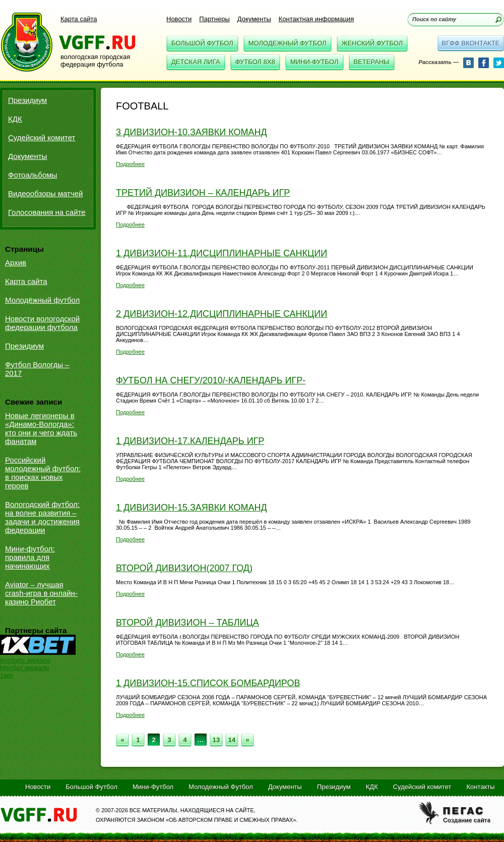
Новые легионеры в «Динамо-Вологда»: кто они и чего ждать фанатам (41, 428)
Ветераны (372, 62)
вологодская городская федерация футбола (95, 61)
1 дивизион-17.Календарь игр (190, 441)
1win (7, 675)
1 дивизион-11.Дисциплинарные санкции (222, 253)
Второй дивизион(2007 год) (184, 568)
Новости (179, 19)
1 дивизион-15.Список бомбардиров (208, 683)
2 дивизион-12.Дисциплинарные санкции (222, 314)
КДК (15, 119)
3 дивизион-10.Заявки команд (192, 132)
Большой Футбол (202, 43)
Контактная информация (316, 19)
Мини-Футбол (314, 62)
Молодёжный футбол (42, 300)
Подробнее (130, 164)
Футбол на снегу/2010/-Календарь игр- (211, 380)
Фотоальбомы (33, 175)
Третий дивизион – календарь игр (203, 193)
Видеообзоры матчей (46, 193)
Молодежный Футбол (288, 43)
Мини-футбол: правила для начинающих (30, 557)
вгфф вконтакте (470, 43)
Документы (254, 19)
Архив (16, 263)
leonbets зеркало (25, 660)
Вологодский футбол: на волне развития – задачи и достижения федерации (42, 517)
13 (216, 740)
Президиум (27, 100)
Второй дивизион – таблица (187, 623)
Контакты (480, 787)
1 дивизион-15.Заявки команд (192, 508)
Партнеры (214, 19)
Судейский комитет (42, 137)
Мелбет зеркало (24, 668)
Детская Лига (196, 62)
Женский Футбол (372, 43)
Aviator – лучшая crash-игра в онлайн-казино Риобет (41, 593)
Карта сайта (79, 19)
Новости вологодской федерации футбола (42, 323)
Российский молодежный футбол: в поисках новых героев (43, 473)
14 (232, 740)
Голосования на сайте (47, 212)
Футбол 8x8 (255, 62)
